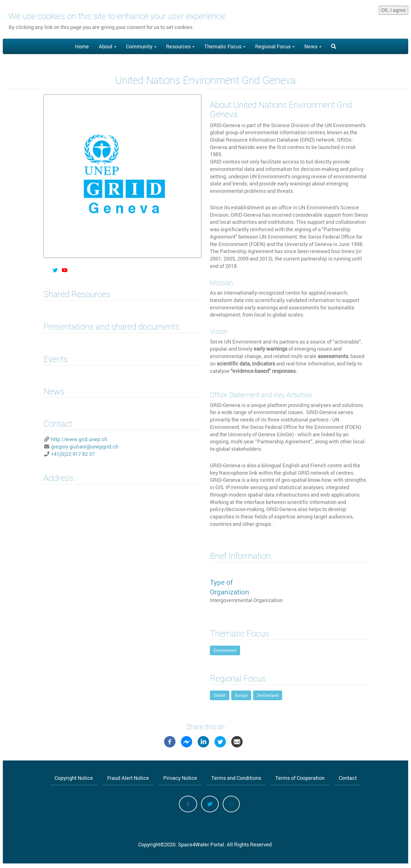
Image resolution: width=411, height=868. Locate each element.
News (313, 46)
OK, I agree (394, 10)
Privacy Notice (180, 778)
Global (220, 695)
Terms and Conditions (236, 778)
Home (82, 46)
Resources (180, 46)
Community (141, 46)
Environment (225, 650)
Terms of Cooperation (300, 778)
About (108, 46)
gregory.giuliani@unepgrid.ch (85, 447)
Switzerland (268, 695)
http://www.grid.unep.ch (79, 439)
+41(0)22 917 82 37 (73, 454)
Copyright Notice (74, 778)
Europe (241, 695)
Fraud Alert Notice (128, 778)
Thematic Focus (225, 46)
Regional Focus (275, 46)
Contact (348, 778)
